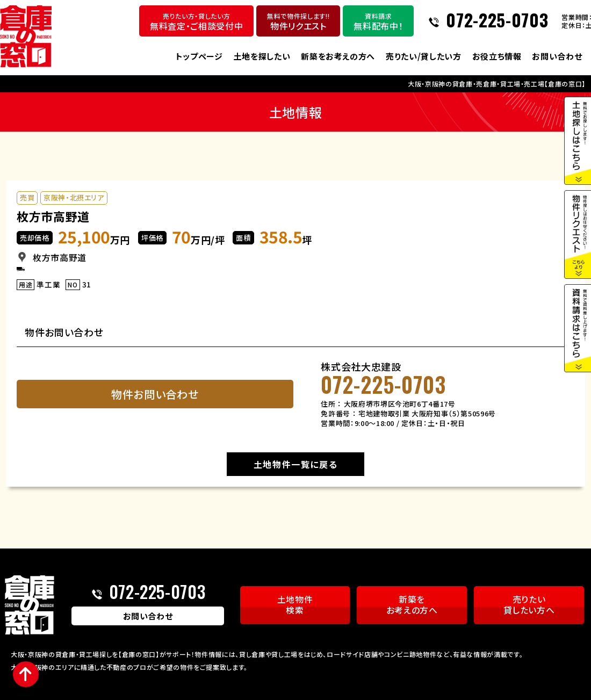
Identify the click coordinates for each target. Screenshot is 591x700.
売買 (27, 198)
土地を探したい (262, 56)
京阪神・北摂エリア (74, 198)
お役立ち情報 (497, 56)
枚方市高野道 (53, 216)
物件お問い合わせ (155, 395)
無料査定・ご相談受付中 (196, 22)
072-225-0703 (497, 21)
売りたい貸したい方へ (529, 605)
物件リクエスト (298, 22)
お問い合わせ (557, 56)
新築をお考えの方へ (338, 56)
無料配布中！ (378, 22)
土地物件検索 (295, 605)
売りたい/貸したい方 (424, 56)
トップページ (199, 56)
